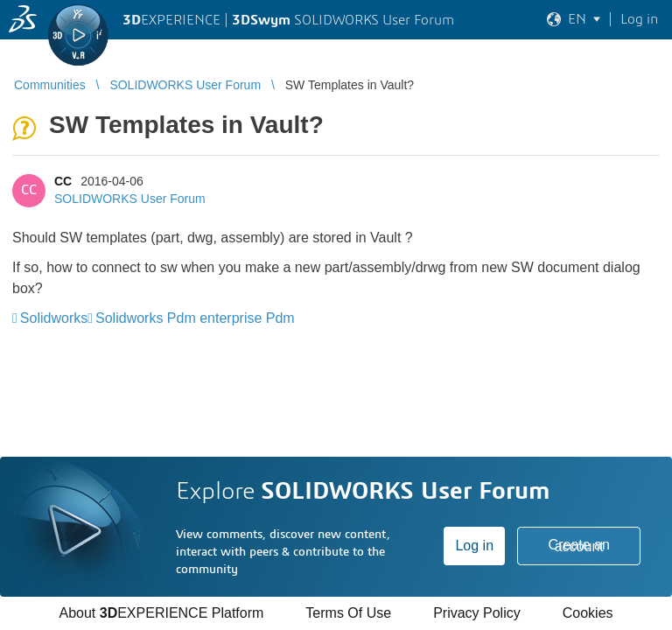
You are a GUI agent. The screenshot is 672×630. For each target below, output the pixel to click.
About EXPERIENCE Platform (161, 613)
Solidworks (54, 318)
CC (63, 181)
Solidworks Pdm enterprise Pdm (195, 318)
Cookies (588, 613)
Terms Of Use (348, 613)
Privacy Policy (477, 613)
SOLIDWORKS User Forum (130, 199)
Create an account (579, 546)
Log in (474, 546)
